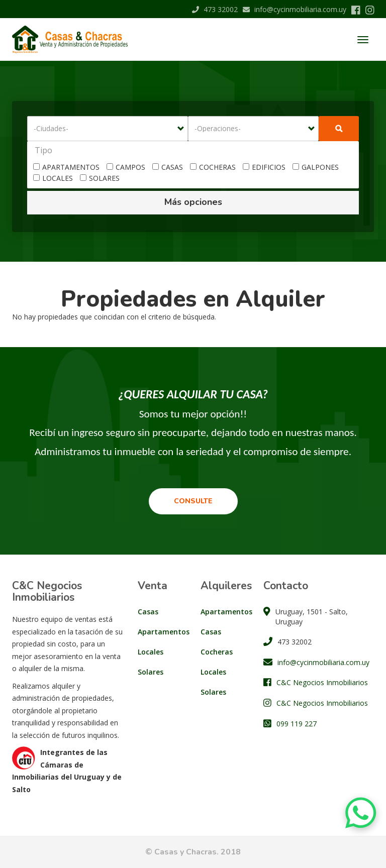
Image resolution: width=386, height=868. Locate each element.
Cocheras (217, 652)
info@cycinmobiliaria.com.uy (295, 9)
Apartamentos (162, 632)
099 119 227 (297, 724)
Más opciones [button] (193, 202)
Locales (151, 652)
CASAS (168, 167)
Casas (148, 612)
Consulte (193, 501)
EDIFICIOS (264, 167)
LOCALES (53, 178)
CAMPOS (126, 167)
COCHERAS (213, 167)
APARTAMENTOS (66, 167)
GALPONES (316, 167)
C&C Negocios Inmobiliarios (322, 682)
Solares (151, 672)
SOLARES (100, 178)
